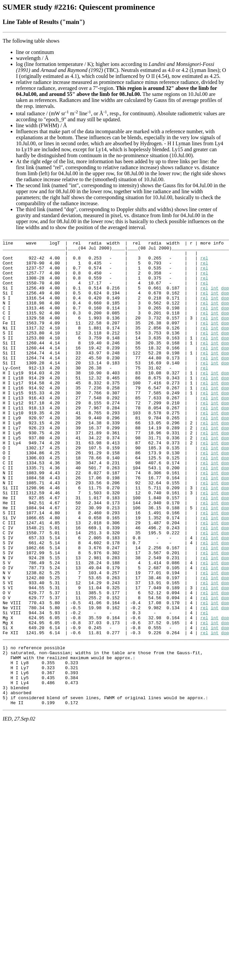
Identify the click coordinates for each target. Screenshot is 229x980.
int (214, 299)
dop (225, 299)
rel (204, 263)
